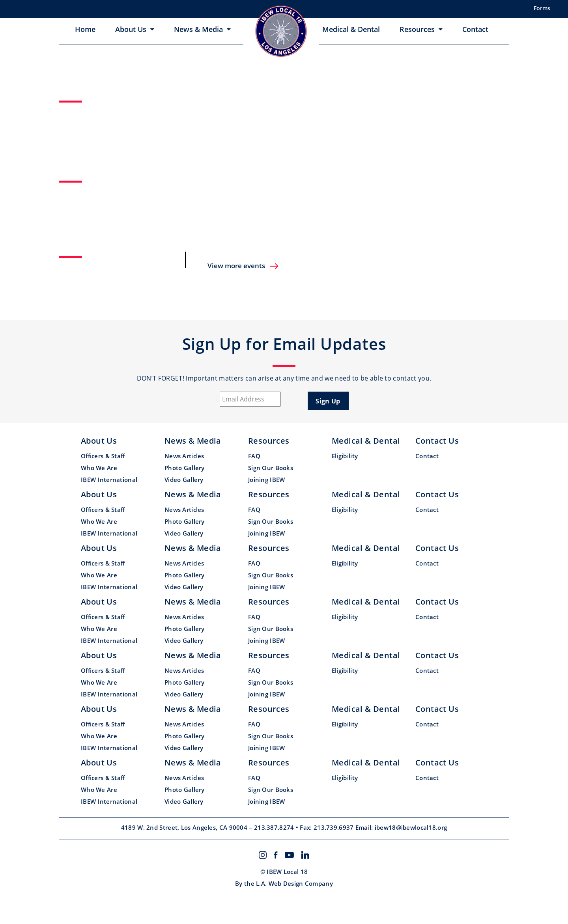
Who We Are (99, 468)
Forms (542, 8)
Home (85, 29)
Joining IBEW (267, 480)
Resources (417, 29)
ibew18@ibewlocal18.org (411, 827)
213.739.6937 (334, 827)
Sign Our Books (271, 468)
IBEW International (109, 480)
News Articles (184, 456)
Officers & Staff (103, 456)
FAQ (254, 456)
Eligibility (345, 456)
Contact (475, 29)
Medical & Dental (351, 29)
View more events (243, 266)
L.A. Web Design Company (294, 883)
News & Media (198, 29)
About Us (131, 29)
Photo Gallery (185, 468)
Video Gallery (184, 480)
